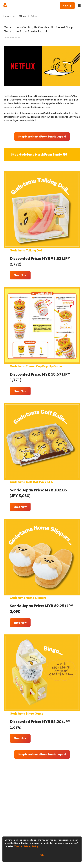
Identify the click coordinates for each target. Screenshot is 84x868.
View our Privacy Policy (26, 846)
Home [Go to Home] (6, 16)
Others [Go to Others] (23, 16)
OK (42, 855)
